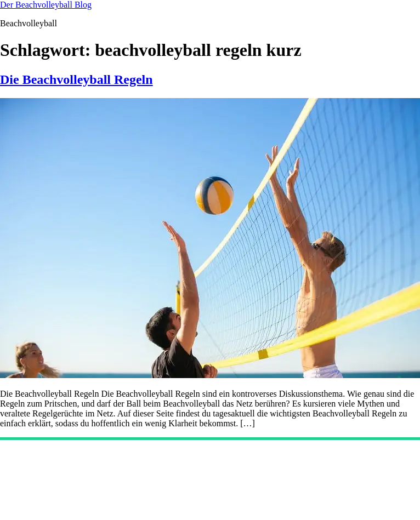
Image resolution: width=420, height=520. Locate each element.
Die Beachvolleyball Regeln (76, 79)
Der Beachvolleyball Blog (46, 5)
